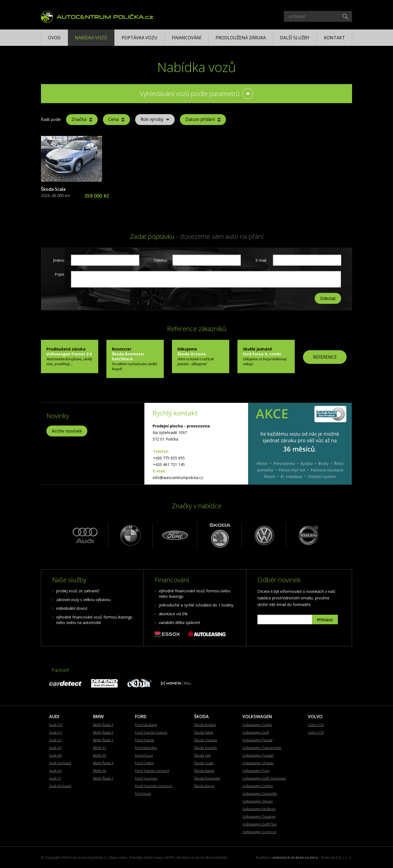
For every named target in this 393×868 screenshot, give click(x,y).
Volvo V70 (316, 732)
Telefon (160, 260)
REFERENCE (325, 357)
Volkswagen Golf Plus (259, 824)
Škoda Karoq (204, 786)
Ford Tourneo (146, 778)
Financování (187, 38)
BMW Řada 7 (103, 778)
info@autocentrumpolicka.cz (178, 478)
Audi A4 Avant (60, 763)
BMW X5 (100, 755)
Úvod (54, 38)
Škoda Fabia (204, 732)
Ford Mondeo (146, 748)
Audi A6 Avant (60, 786)
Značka (82, 119)
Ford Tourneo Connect (154, 786)
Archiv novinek (67, 431)
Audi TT (55, 778)
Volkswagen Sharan (258, 763)
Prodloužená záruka (241, 38)
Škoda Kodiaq (205, 725)
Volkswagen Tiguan (257, 801)
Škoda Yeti (202, 755)
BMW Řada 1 (103, 740)
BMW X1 (100, 748)
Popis (59, 274)
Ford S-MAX (144, 763)
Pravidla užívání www (146, 857)
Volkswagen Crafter (258, 786)
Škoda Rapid (204, 771)
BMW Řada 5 (103, 732)
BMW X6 (100, 771)
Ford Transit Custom (151, 732)
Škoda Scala (53, 189)
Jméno (59, 260)
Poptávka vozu (140, 38)
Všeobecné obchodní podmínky (201, 857)
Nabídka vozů (91, 38)
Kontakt (334, 38)
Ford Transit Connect (152, 771)
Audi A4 (55, 771)
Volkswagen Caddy (257, 725)
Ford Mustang (146, 725)
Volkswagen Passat (257, 740)
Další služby (295, 38)
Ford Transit (145, 740)
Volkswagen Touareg (259, 816)
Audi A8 (55, 755)
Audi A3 (55, 748)
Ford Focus (144, 755)
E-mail (261, 260)
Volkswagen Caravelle (260, 793)
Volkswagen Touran (258, 755)
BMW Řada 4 (103, 763)
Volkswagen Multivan (259, 809)
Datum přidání (203, 119)
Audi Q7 (56, 732)
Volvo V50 (316, 725)
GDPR (169, 857)
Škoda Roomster (207, 778)
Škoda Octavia (206, 740)
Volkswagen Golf (256, 732)
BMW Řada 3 (103, 725)
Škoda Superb (206, 748)
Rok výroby (155, 119)
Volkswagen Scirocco (259, 832)
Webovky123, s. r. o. (336, 857)
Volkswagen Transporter (262, 748)
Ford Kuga (143, 793)
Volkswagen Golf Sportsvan (264, 778)
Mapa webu (118, 857)
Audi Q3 (56, 725)
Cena (116, 119)
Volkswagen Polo (256, 771)
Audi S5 (55, 740)
